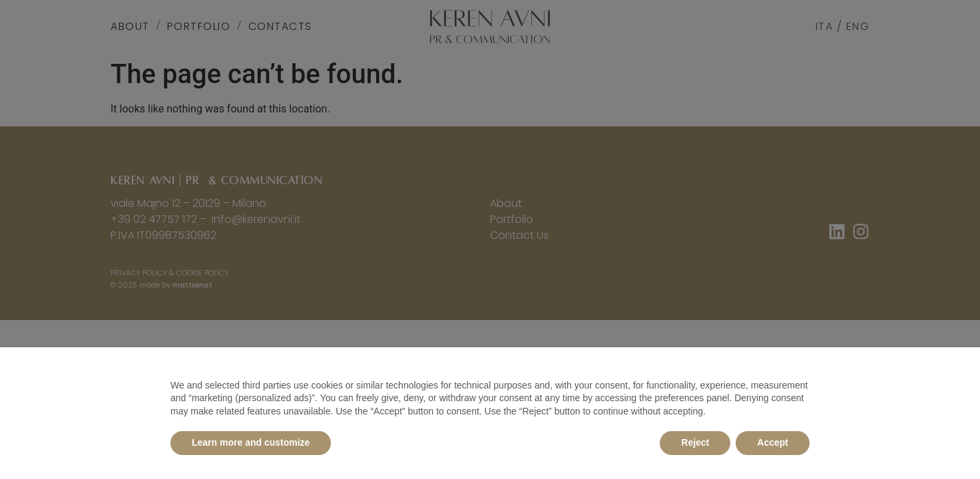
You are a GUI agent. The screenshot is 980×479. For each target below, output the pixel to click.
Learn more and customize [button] (251, 442)
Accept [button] (773, 442)
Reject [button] (695, 442)
